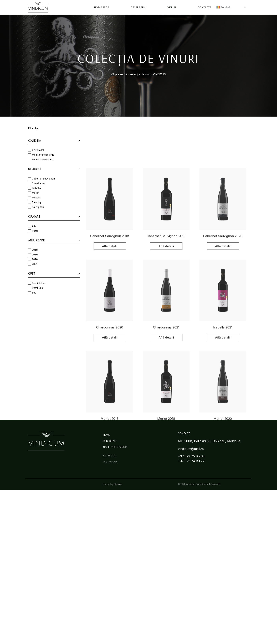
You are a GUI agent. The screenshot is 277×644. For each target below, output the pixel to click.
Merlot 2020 (223, 606)
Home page (102, 6)
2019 (30, 255)
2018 (30, 250)
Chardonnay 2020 (110, 515)
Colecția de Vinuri (115, 447)
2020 (30, 259)
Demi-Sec (33, 288)
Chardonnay (34, 183)
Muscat (32, 198)
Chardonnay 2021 (166, 515)
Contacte (204, 6)
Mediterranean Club (39, 155)
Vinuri (172, 6)
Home (107, 435)
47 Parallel (33, 150)
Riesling (32, 202)
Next (179, 624)
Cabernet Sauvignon (39, 179)
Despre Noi (138, 6)
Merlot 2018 (110, 606)
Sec (29, 292)
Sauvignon (33, 207)
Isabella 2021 (223, 515)
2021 (30, 264)
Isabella (32, 188)
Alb (29, 226)
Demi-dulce (34, 283)
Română (223, 6)
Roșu (30, 231)
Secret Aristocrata (38, 159)
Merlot (31, 193)
